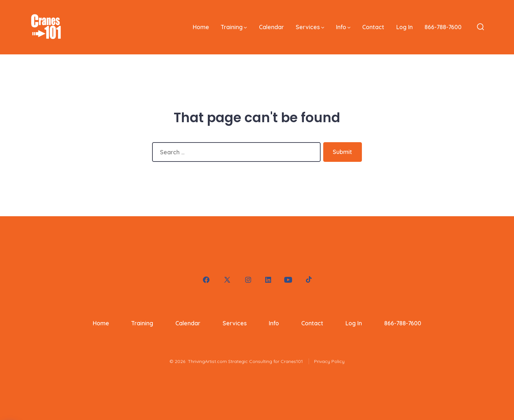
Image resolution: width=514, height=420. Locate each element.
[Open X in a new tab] (227, 280)
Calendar (271, 27)
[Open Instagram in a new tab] (248, 280)
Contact (373, 27)
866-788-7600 (443, 27)
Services (310, 27)
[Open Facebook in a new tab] (206, 280)
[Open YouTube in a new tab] (288, 280)
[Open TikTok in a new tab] (308, 280)
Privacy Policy (329, 361)
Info (343, 27)
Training (234, 27)
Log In (405, 27)
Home (201, 27)
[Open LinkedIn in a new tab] (268, 280)
